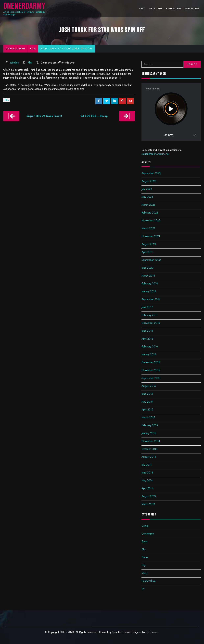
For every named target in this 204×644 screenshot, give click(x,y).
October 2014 (149, 449)
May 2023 (147, 197)
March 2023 (148, 205)
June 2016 (147, 331)
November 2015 (151, 370)
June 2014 (147, 473)
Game (145, 557)
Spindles (117, 632)
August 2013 (149, 496)
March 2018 (148, 276)
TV (143, 589)
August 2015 (149, 386)
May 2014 (147, 480)
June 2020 (147, 268)
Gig (144, 565)
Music (145, 573)
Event (145, 542)
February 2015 (150, 425)
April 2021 (147, 252)
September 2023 (151, 173)
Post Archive (149, 581)
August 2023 (149, 181)
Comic (145, 526)
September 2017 (151, 299)
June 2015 (147, 394)
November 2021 (151, 236)
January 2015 (149, 433)
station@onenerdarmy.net (155, 154)
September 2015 (151, 378)
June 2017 (147, 307)
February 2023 (150, 213)
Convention (148, 534)
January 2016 (149, 354)
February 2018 (150, 284)
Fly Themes (152, 632)
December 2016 (151, 323)
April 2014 (147, 488)
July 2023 (147, 189)
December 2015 (151, 362)
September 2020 (151, 260)
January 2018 (149, 291)
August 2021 (149, 244)
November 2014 (151, 441)
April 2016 (147, 339)
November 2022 (151, 220)
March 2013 (148, 504)
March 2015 (148, 417)
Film (30, 63)
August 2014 (149, 457)
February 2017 (150, 315)
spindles (14, 63)
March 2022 (148, 228)
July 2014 (147, 465)
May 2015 (147, 402)
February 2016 (150, 347)
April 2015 (147, 410)
